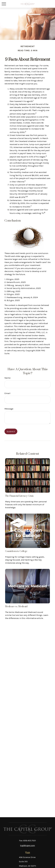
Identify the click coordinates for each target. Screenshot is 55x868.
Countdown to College (16, 551)
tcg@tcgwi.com (27, 845)
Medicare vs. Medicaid (16, 607)
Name (7, 378)
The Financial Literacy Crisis (19, 496)
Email (7, 393)
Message (9, 409)
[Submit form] (11, 431)
